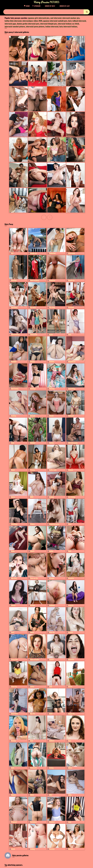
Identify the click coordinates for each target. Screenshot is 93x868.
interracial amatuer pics (71, 18)
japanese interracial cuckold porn (55, 21)
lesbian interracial (52, 27)
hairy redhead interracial (77, 21)
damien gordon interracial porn (28, 24)
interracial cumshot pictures (15, 27)
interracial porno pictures (35, 27)
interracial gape (10, 24)
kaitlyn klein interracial (13, 21)
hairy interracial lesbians (68, 27)
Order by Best (50, 6)
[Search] (46, 12)
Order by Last (65, 6)
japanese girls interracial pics (39, 18)
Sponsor (37, 6)
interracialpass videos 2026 (32, 21)
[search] (87, 12)
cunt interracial (56, 18)
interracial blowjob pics (49, 24)
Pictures (46, 2)
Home (27, 6)
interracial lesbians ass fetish (68, 24)
